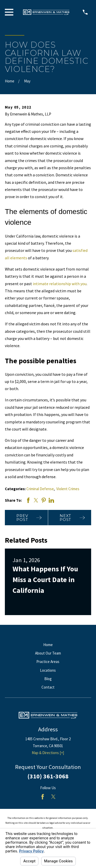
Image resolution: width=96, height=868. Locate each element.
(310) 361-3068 (48, 776)
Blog (48, 679)
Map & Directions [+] (48, 753)
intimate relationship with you (60, 284)
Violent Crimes (68, 489)
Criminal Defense (40, 489)
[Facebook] (43, 797)
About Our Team (48, 653)
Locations (48, 670)
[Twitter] (53, 797)
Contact (48, 687)
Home (48, 645)
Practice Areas (48, 662)
